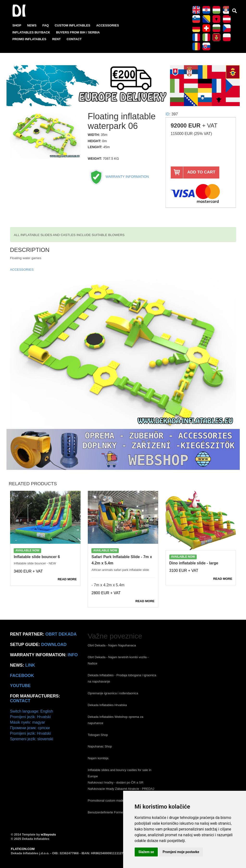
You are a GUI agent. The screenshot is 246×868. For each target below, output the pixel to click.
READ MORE (67, 579)
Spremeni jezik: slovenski (32, 739)
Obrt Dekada (61, 634)
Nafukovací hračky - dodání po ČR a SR (116, 782)
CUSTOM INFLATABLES (72, 25)
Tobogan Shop (98, 735)
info (73, 655)
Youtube (20, 686)
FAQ (46, 25)
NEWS (32, 25)
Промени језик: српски (30, 728)
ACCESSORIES (108, 25)
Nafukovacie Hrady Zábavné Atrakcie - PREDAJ (121, 789)
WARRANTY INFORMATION (118, 177)
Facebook (22, 676)
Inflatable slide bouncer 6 (37, 557)
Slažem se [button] (146, 852)
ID (167, 114)
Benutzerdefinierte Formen (106, 812)
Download (54, 645)
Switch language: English (32, 711)
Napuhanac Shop (100, 746)
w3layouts (48, 834)
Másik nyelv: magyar (28, 722)
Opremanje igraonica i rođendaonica (113, 693)
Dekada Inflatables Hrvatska (107, 705)
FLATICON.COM (23, 849)
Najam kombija (98, 758)
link (30, 665)
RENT (56, 39)
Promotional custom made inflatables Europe (119, 801)
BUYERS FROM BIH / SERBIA (78, 32)
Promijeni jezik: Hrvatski (31, 717)
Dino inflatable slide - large (194, 563)
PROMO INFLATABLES (29, 39)
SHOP (17, 25)
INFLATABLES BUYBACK (31, 32)
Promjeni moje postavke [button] (181, 852)
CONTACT (74, 39)
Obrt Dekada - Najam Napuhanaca (112, 645)
